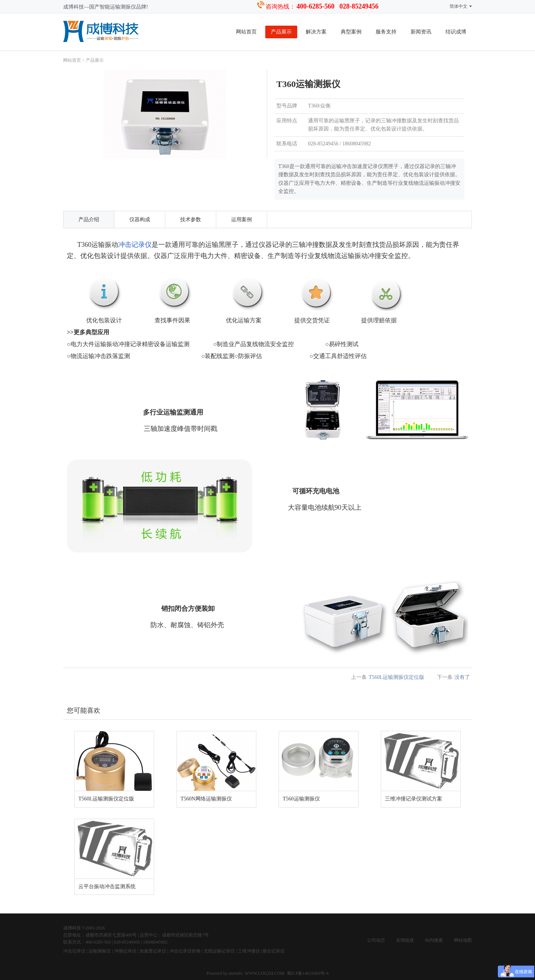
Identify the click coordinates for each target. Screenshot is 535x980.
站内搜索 (434, 940)
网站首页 (246, 32)
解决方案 (316, 32)
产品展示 (281, 32)
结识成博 (456, 32)
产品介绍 (89, 220)
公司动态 (376, 940)
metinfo (236, 973)
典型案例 (351, 32)
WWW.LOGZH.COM (265, 973)
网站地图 (463, 940)
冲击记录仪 (135, 245)
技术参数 (191, 220)
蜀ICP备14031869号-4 (308, 973)
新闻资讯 (421, 32)
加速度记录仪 (153, 951)
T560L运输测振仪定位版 (396, 677)
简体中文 (461, 6)
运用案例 (241, 220)
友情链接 (405, 940)
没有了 (462, 677)
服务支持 (386, 32)
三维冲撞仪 (249, 951)
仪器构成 (140, 220)
